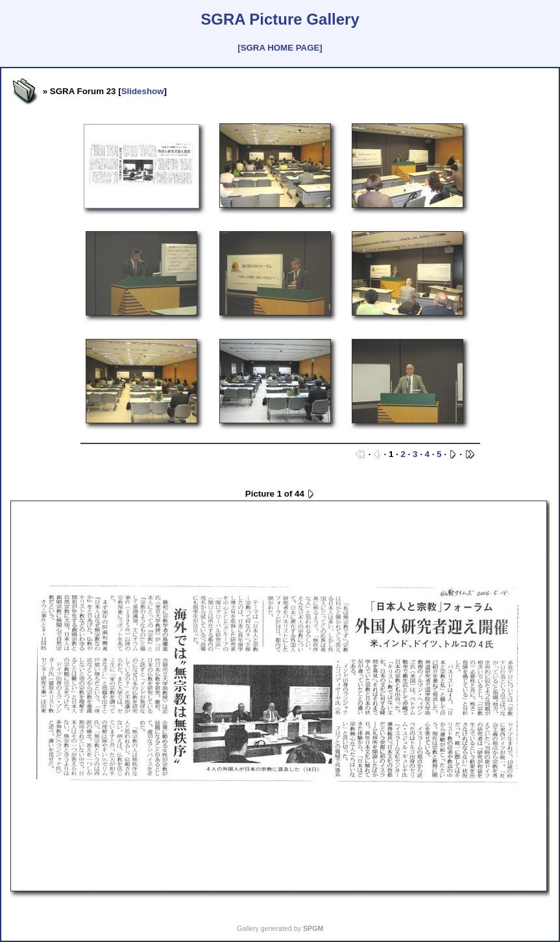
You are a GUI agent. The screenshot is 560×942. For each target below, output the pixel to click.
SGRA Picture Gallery (280, 19)
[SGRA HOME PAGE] (280, 48)
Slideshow (143, 91)
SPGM (313, 928)
